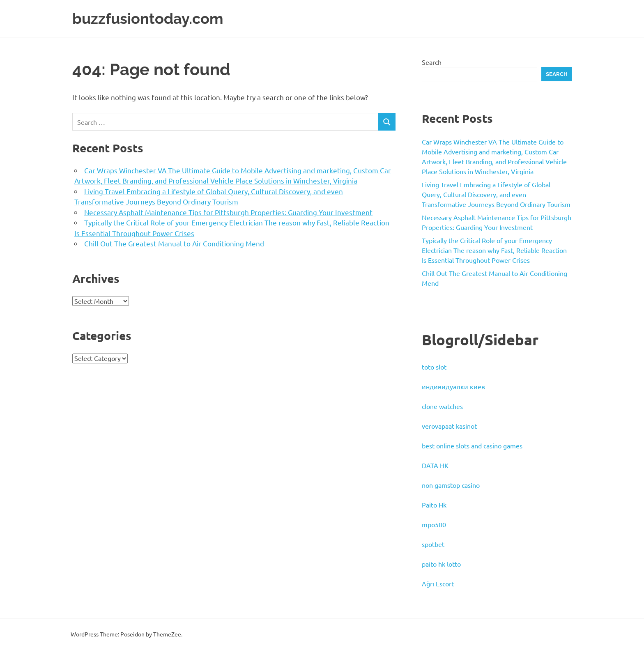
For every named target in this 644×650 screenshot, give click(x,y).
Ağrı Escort (438, 583)
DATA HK (435, 465)
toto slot (434, 367)
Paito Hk (434, 505)
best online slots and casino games (472, 446)
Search (432, 62)
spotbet (433, 544)
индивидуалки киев (453, 386)
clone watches (442, 406)
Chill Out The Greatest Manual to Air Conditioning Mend (174, 243)
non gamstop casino (451, 485)
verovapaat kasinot (449, 426)
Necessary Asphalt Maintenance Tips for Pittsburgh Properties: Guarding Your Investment (228, 212)
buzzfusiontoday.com (152, 18)
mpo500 (434, 524)
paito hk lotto (441, 564)
